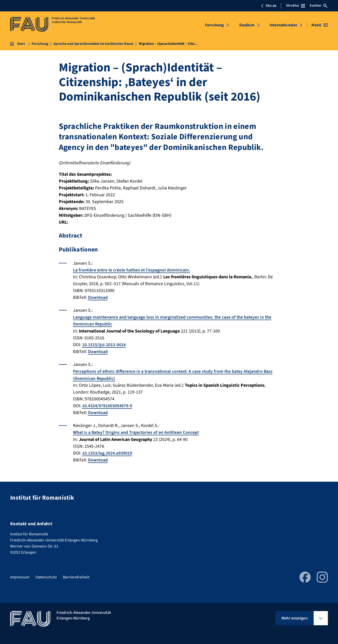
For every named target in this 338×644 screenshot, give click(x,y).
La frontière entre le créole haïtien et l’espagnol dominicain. (132, 270)
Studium (247, 25)
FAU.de (269, 6)
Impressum (20, 576)
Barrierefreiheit (76, 576)
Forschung (215, 25)
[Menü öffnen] (320, 25)
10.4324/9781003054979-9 (107, 405)
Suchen (318, 6)
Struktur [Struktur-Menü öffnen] (295, 6)
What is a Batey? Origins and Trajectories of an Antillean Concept (137, 432)
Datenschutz (46, 576)
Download (98, 297)
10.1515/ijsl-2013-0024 (104, 344)
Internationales (283, 25)
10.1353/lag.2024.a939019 (107, 452)
